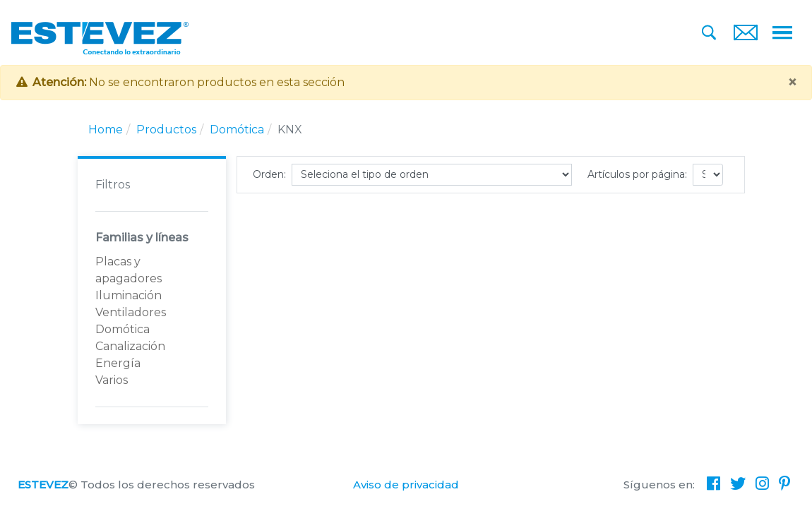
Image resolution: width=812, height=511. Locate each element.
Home (106, 130)
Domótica (237, 130)
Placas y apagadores (129, 270)
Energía (118, 363)
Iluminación (129, 295)
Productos (166, 130)
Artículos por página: (637, 174)
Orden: (269, 174)
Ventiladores (131, 312)
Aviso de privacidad (406, 485)
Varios (112, 380)
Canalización (130, 346)
